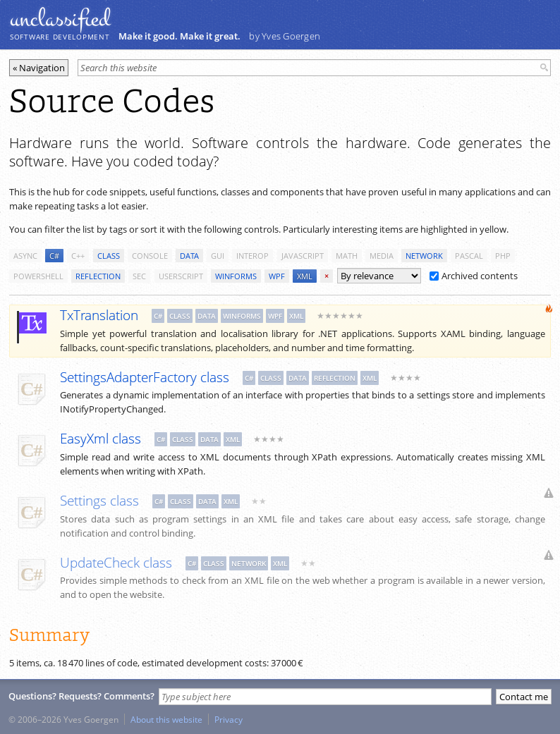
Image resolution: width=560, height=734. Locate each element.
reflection (98, 276)
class (109, 256)
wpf (277, 276)
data (189, 256)
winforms (236, 276)
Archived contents (474, 276)
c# (54, 256)
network (424, 256)
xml (305, 276)
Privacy (229, 719)
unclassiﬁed (60, 19)
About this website (166, 719)
